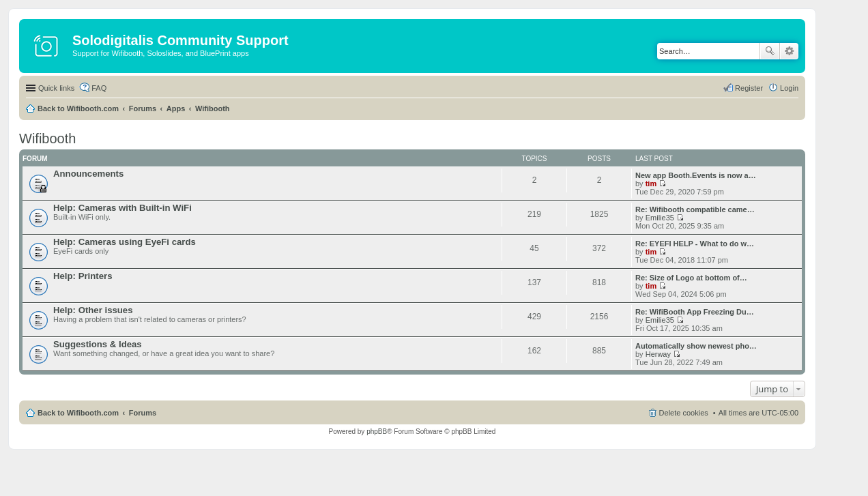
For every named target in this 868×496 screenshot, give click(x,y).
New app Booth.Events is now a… (696, 175)
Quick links (56, 88)
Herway (658, 354)
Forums (143, 108)
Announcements (88, 174)
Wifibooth (213, 108)
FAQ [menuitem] (99, 88)
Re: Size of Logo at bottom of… (691, 278)
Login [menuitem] (789, 88)
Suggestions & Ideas (98, 344)
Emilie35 (660, 218)
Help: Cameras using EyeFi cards (125, 242)
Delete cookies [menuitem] (684, 413)
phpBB (377, 432)
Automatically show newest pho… (696, 346)
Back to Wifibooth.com (78, 108)
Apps (176, 108)
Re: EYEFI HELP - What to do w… (695, 244)
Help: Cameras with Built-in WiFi (122, 208)
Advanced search (789, 51)
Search (770, 51)
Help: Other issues (93, 310)
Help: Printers (83, 276)
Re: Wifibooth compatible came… (695, 209)
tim (651, 184)
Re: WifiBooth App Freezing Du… (695, 312)
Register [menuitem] (749, 88)
